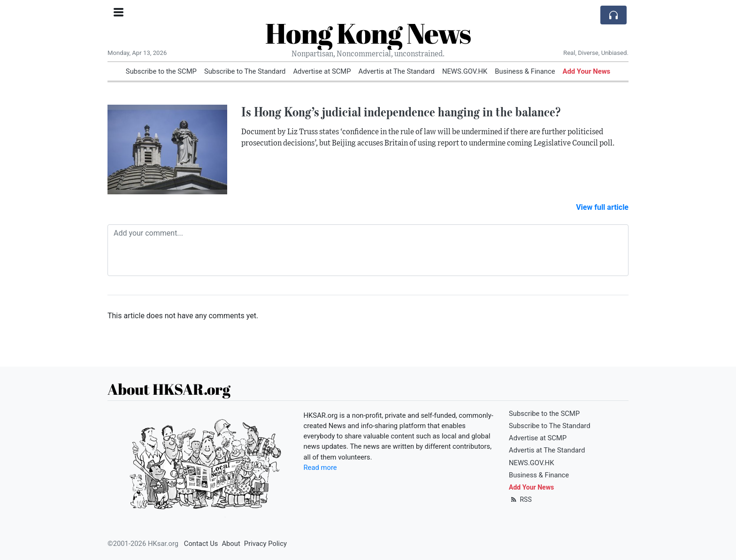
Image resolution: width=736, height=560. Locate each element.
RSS (520, 499)
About (231, 544)
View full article (602, 207)
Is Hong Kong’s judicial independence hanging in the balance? (401, 112)
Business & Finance (525, 71)
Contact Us (201, 544)
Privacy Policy (265, 544)
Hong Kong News (368, 33)
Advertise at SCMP (322, 71)
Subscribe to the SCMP (161, 71)
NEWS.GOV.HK (465, 71)
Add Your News (587, 71)
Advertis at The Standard (397, 71)
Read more (320, 468)
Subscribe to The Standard (245, 71)
